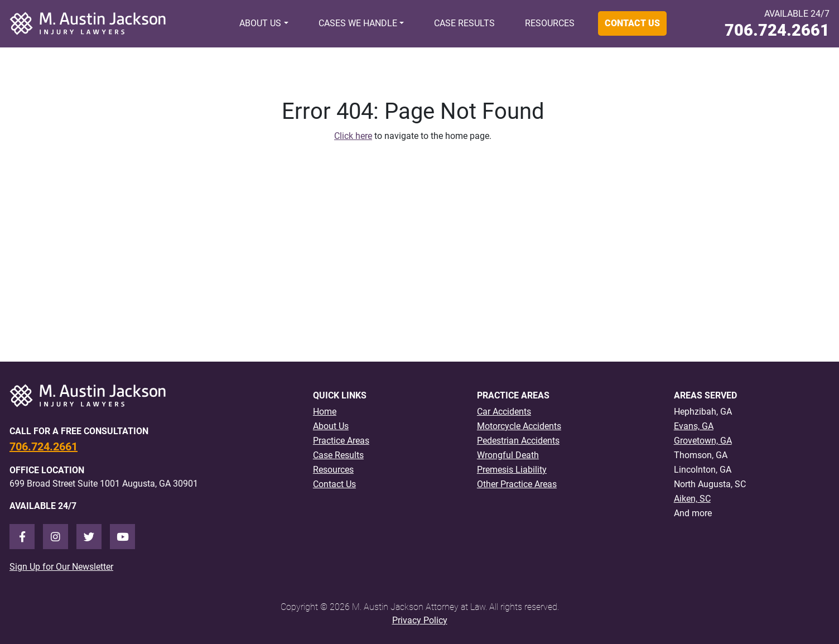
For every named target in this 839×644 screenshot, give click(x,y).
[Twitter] (89, 537)
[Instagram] (56, 537)
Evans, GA (694, 426)
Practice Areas (341, 441)
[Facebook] (22, 537)
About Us (260, 23)
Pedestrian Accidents (518, 441)
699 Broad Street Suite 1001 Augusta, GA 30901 (104, 484)
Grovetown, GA (703, 441)
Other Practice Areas (517, 484)
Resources (550, 23)
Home (325, 412)
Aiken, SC (692, 499)
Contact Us (632, 23)
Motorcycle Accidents (519, 426)
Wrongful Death (508, 455)
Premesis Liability (512, 470)
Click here (353, 136)
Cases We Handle (358, 23)
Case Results (464, 23)
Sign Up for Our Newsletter (61, 567)
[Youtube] (122, 537)
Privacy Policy (420, 620)
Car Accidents (504, 412)
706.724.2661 (777, 30)
